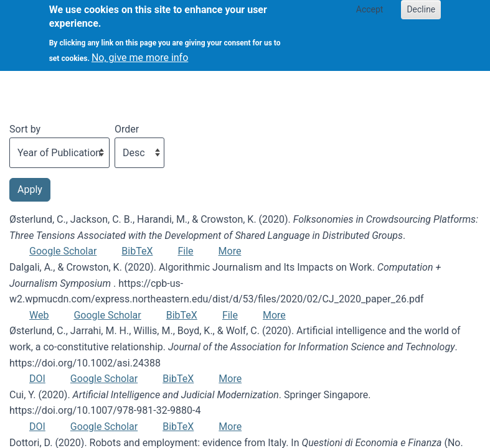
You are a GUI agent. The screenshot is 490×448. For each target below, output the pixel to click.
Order (127, 129)
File (185, 251)
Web (39, 315)
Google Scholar (63, 251)
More (230, 251)
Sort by (25, 129)
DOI (37, 379)
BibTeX (137, 251)
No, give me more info (140, 53)
